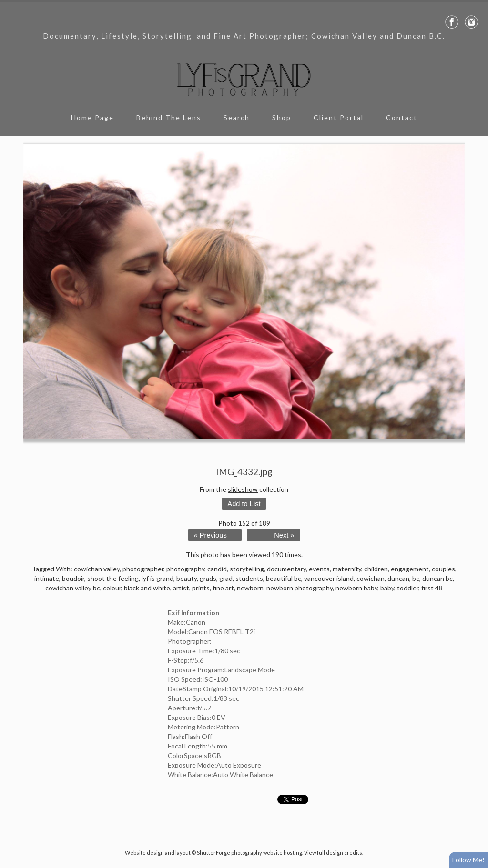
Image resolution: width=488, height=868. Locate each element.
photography (185, 569)
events (319, 569)
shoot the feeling (113, 578)
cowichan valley (97, 569)
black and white (147, 588)
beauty (187, 578)
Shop (282, 117)
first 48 (432, 588)
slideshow (243, 489)
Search (237, 117)
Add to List (244, 504)
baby (387, 588)
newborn (250, 588)
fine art (223, 588)
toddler (408, 588)
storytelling (247, 569)
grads (208, 578)
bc (416, 578)
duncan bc (437, 578)
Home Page (92, 117)
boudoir (73, 578)
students (249, 578)
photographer (143, 569)
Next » (284, 535)
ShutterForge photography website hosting (249, 853)
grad (226, 578)
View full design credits (333, 853)
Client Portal (339, 117)
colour (112, 588)
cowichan (371, 578)
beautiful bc (284, 578)
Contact (402, 117)
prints (201, 588)
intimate (47, 578)
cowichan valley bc (73, 588)
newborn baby (356, 588)
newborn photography (300, 588)
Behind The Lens (169, 117)
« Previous (210, 535)
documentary (286, 569)
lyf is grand (158, 578)
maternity (347, 569)
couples (443, 569)
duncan (398, 578)
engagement (410, 569)
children (376, 569)
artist (181, 588)
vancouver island (329, 578)
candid (217, 569)
